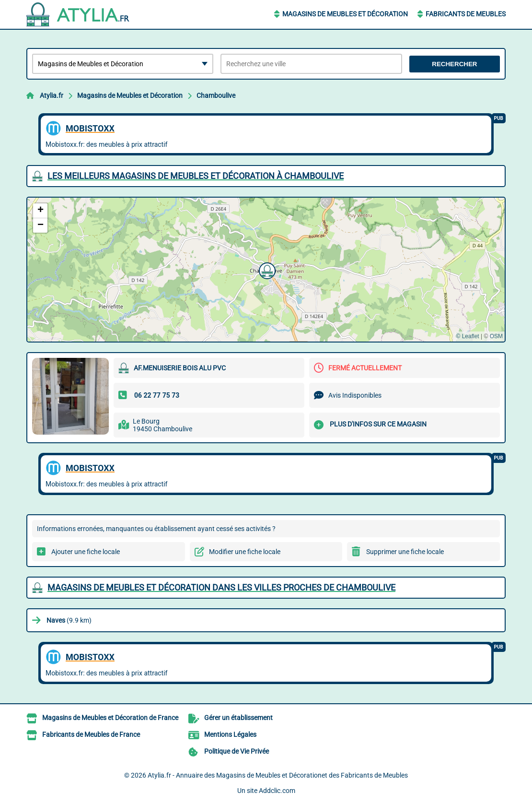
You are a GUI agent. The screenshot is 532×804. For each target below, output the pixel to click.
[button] (266, 270)
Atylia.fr (52, 95)
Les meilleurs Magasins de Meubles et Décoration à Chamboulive (196, 176)
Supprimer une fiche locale (405, 552)
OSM (496, 336)
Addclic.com (277, 791)
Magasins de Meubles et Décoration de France (110, 718)
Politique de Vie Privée (237, 751)
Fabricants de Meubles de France (91, 734)
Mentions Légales (230, 734)
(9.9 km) (69, 620)
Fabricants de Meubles (466, 14)
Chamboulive (216, 95)
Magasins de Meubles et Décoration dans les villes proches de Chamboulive (221, 587)
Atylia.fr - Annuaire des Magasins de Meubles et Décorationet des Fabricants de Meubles (278, 775)
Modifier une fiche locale (245, 552)
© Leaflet (467, 336)
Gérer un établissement (238, 718)
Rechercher (454, 64)
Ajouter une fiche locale (86, 552)
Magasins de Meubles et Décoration (345, 14)
